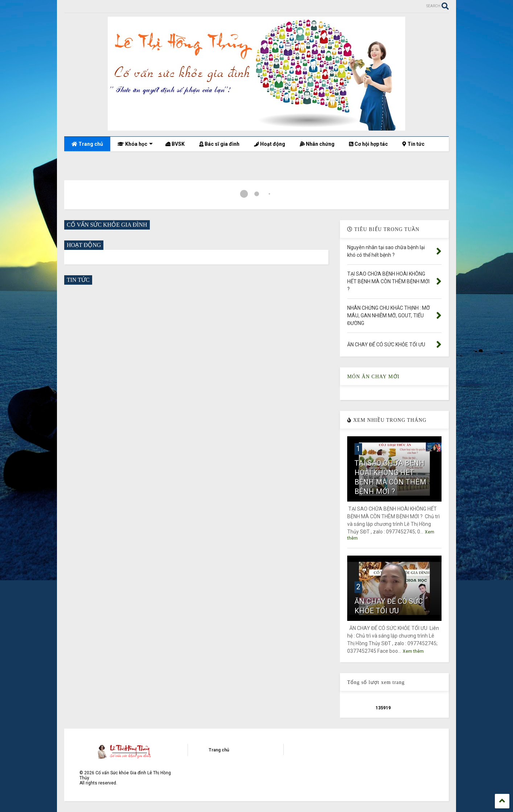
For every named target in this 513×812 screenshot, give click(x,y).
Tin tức (413, 144)
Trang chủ (87, 144)
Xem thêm (413, 651)
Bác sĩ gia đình (219, 144)
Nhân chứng (317, 144)
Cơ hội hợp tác (368, 144)
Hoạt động (270, 144)
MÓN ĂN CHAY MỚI (373, 377)
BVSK (175, 144)
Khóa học (135, 144)
